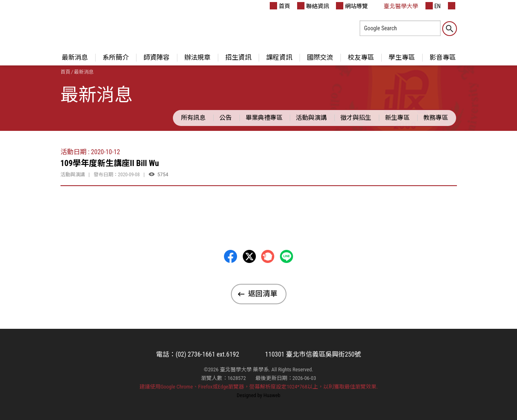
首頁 (280, 6)
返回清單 (263, 294)
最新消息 (75, 57)
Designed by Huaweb (258, 395)
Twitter (249, 256)
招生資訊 (238, 57)
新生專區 (397, 118)
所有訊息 (193, 118)
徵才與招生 (356, 118)
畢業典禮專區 (264, 118)
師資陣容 (157, 57)
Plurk (268, 256)
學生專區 (402, 57)
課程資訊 (279, 57)
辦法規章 (197, 57)
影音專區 (443, 57)
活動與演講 (311, 118)
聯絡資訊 (313, 6)
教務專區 (436, 118)
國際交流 (320, 57)
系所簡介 (116, 57)
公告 (226, 118)
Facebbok (231, 256)
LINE (286, 256)
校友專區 (361, 57)
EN (433, 6)
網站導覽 (352, 6)
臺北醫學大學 (396, 6)
